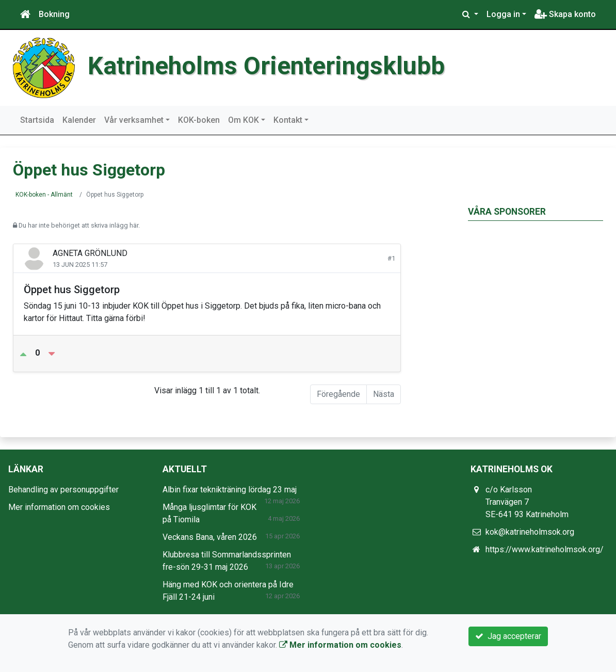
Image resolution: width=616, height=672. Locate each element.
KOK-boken (199, 120)
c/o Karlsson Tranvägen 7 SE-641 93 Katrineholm (527, 502)
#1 (391, 258)
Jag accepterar (508, 636)
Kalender (79, 120)
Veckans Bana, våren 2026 (210, 537)
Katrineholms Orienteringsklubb (266, 66)
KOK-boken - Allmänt (44, 195)
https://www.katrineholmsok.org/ (545, 549)
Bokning (54, 14)
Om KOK (244, 120)
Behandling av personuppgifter (63, 490)
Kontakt (288, 120)
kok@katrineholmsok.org (530, 532)
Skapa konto (565, 14)
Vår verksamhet (134, 120)
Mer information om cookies (59, 507)
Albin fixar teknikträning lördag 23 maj (230, 490)
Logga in (503, 14)
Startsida (37, 120)
